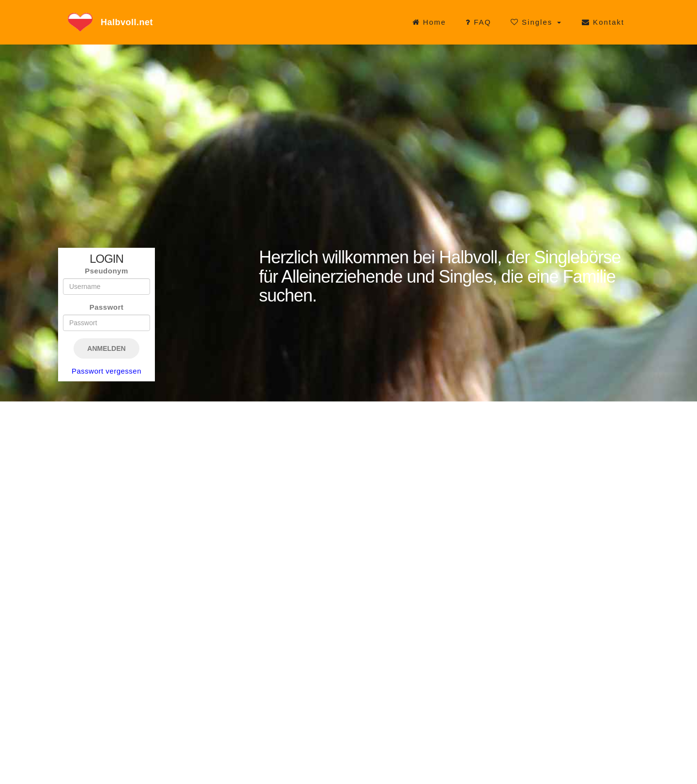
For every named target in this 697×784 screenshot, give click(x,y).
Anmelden (106, 348)
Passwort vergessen (106, 371)
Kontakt (603, 22)
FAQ (478, 22)
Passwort (107, 307)
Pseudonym (106, 271)
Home (429, 22)
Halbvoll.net (127, 22)
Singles (533, 22)
